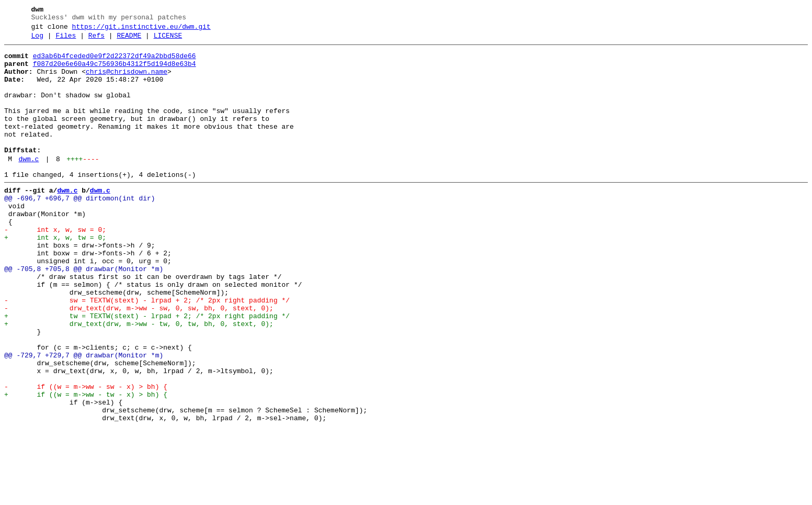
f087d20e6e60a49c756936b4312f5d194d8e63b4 (115, 72)
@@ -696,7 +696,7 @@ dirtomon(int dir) (80, 230)
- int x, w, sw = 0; (55, 267)
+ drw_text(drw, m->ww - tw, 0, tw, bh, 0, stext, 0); (139, 380)
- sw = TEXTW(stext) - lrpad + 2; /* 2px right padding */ (147, 352)
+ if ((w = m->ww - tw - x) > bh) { (86, 465)
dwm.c (28, 186)
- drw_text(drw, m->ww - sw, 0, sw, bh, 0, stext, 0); (139, 362)
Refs (96, 40)
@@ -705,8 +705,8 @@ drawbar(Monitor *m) (84, 315)
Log (37, 40)
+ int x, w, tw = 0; (55, 277)
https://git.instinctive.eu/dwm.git (141, 30)
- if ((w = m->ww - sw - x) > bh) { (86, 456)
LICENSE (168, 40)
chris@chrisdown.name (127, 81)
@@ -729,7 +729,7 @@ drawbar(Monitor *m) (84, 418)
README (129, 40)
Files (66, 40)
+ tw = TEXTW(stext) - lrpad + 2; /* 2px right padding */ (147, 371)
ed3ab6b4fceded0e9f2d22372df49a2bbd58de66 (115, 62)
